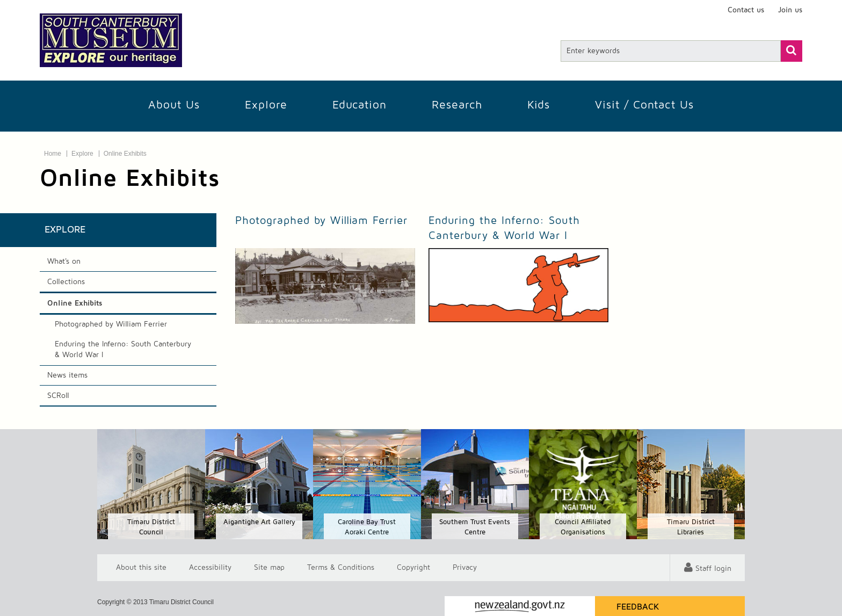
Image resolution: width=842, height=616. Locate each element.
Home (53, 154)
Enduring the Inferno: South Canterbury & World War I (123, 350)
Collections (66, 282)
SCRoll (58, 396)
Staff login (713, 569)
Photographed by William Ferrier (111, 324)
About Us (174, 105)
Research (457, 105)
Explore (266, 105)
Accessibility (210, 568)
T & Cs (341, 568)
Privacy (465, 568)
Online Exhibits (125, 154)
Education (360, 105)
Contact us (746, 10)
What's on (64, 262)
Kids (539, 105)
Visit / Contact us (644, 105)
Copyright (413, 568)
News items (67, 375)
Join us (790, 10)
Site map (269, 568)
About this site (141, 568)
